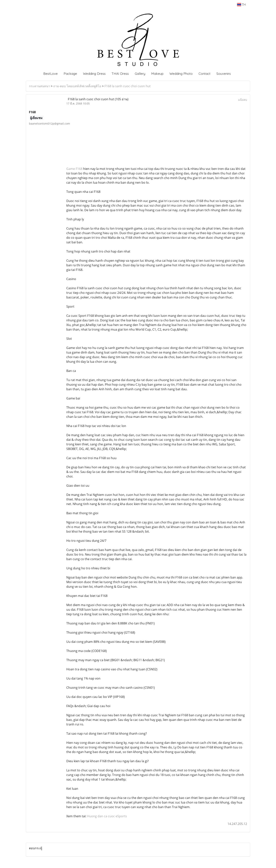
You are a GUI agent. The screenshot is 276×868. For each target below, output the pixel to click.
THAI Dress (120, 74)
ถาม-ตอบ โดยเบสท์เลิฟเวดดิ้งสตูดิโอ (77, 86)
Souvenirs (224, 74)
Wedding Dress (94, 74)
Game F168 (74, 169)
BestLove (51, 74)
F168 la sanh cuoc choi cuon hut (128, 86)
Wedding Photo (181, 74)
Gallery (140, 74)
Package (70, 74)
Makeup (157, 74)
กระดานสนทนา (39, 86)
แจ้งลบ (243, 100)
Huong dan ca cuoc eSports (107, 816)
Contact (205, 74)
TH (241, 5)
